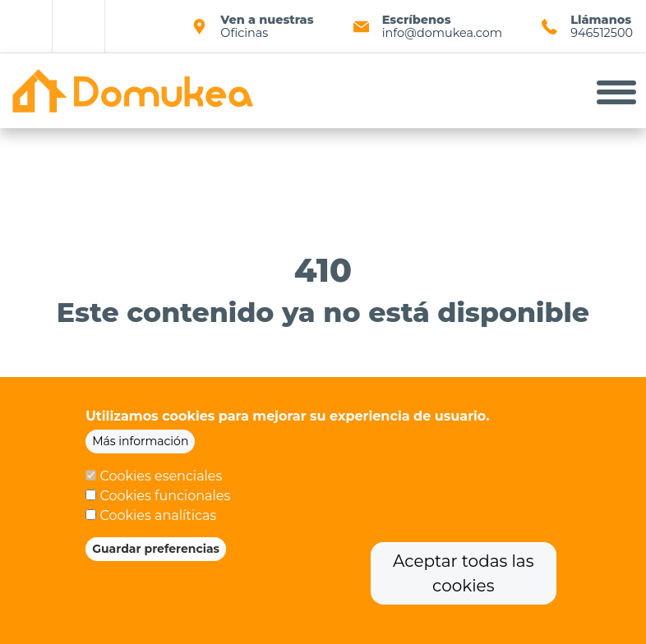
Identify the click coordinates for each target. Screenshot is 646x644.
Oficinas (244, 33)
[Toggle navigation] (616, 91)
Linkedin (79, 26)
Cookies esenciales (161, 481)
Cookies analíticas (158, 520)
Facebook (26, 26)
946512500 (602, 33)
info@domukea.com (442, 33)
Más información (140, 446)
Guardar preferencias (156, 554)
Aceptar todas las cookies (463, 578)
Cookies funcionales (165, 501)
